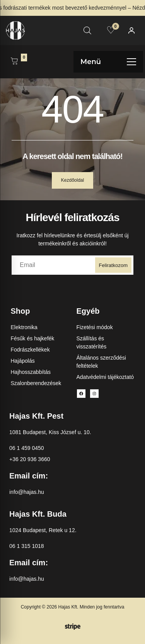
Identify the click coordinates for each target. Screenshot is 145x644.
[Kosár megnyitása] (14, 62)
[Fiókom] (131, 30)
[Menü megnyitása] (108, 62)
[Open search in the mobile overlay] (87, 30)
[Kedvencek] (111, 30)
